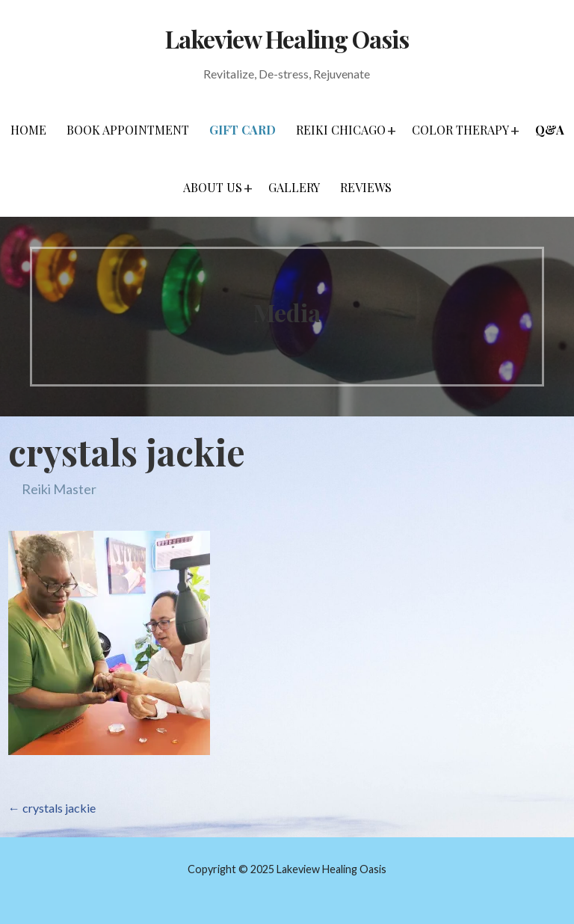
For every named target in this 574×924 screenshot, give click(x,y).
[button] (392, 130)
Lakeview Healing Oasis (287, 38)
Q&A (550, 130)
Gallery (294, 187)
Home (28, 130)
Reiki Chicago (341, 130)
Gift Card (243, 130)
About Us (213, 187)
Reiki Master (59, 489)
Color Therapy (460, 130)
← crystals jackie (52, 808)
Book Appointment (128, 130)
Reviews (366, 187)
